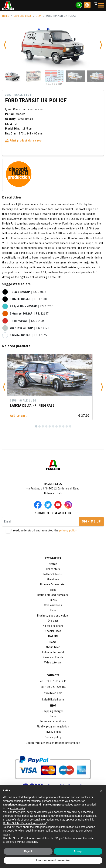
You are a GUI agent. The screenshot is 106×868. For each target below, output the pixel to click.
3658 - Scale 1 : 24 (23, 401)
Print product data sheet (24, 141)
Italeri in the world (53, 653)
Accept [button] (78, 851)
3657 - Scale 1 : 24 (18, 95)
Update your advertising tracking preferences (53, 743)
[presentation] (31, 545)
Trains (53, 611)
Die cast (53, 621)
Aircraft (53, 564)
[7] (56, 426)
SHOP (53, 706)
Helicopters (53, 569)
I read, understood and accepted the (53, 531)
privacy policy (68, 531)
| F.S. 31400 (27, 321)
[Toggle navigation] (101, 6)
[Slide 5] (96, 76)
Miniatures (53, 580)
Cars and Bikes (23, 16)
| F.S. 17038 (28, 300)
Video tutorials (53, 663)
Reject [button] (28, 851)
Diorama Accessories (53, 585)
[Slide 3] (54, 76)
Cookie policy (53, 738)
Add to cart (18, 416)
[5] (50, 426)
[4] (46, 426)
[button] (4, 387)
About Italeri (53, 647)
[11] (70, 426)
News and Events (53, 658)
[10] (67, 426)
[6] (53, 426)
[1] (36, 426)
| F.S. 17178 (29, 328)
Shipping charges (53, 711)
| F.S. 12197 (29, 314)
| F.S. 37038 (28, 292)
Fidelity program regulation (53, 727)
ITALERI (53, 637)
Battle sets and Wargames (53, 595)
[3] (43, 426)
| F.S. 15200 (31, 307)
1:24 (39, 16)
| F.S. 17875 (28, 336)
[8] (60, 426)
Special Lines (53, 631)
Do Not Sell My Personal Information (24, 823)
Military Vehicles (53, 575)
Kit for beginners (53, 626)
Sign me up (91, 522)
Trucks (53, 600)
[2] (39, 426)
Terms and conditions (53, 722)
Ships (53, 590)
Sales (53, 717)
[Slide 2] (33, 76)
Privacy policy (53, 732)
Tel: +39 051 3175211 (53, 681)
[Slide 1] (12, 76)
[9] (63, 426)
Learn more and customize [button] (53, 860)
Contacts (53, 676)
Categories (53, 559)
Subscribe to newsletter (53, 513)
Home (6, 16)
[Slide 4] (75, 76)
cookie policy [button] (18, 808)
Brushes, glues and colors (53, 616)
